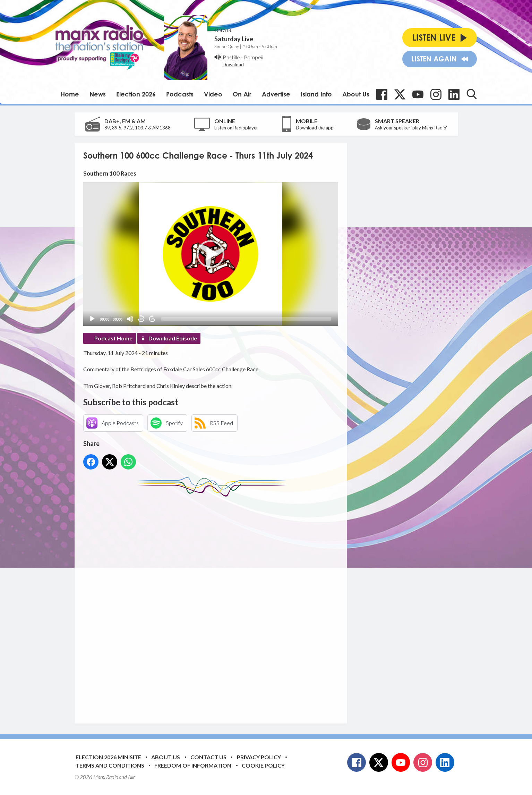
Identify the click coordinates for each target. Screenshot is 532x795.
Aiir (131, 777)
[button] (211, 254)
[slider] (246, 319)
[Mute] (130, 319)
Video (213, 94)
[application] (211, 254)
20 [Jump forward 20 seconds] (152, 319)
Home (70, 94)
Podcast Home (113, 338)
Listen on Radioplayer (236, 128)
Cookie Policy (263, 765)
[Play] (92, 319)
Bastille (231, 57)
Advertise (276, 94)
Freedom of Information (193, 765)
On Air (242, 94)
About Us (356, 94)
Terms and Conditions (110, 765)
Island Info (316, 94)
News (98, 94)
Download (233, 65)
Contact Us (208, 757)
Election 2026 (136, 94)
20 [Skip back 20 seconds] (141, 319)
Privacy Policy (259, 757)
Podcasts (180, 94)
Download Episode (173, 338)
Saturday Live (234, 39)
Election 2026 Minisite (108, 757)
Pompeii (254, 57)
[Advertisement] (213, 605)
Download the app (315, 128)
